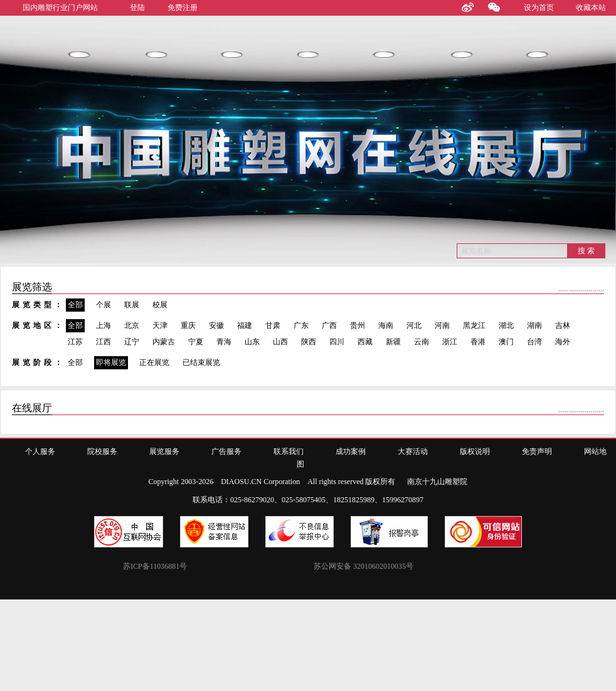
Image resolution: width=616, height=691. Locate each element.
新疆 (393, 342)
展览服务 (164, 451)
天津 (160, 325)
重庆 (188, 325)
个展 (104, 305)
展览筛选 (32, 287)
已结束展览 (201, 362)
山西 (280, 342)
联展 (132, 305)
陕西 (309, 342)
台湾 (534, 342)
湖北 (506, 325)
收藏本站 (591, 8)
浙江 (450, 342)
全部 (75, 305)
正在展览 (154, 362)
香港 (478, 342)
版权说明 (475, 451)
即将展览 (111, 362)
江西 (104, 342)
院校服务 (102, 451)
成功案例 (351, 451)
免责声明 (537, 451)
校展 (160, 305)
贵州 (358, 325)
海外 (563, 342)
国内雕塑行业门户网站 (60, 8)
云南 (422, 342)
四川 (337, 342)
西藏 (365, 342)
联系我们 (289, 451)
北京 (132, 325)
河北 (414, 325)
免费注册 (183, 8)
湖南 (534, 325)
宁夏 (196, 342)
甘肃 (273, 325)
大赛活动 (413, 451)
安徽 (216, 325)
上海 (104, 325)
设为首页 (539, 8)
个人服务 (40, 451)
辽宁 (132, 342)
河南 (442, 325)
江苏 (75, 342)
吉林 (563, 325)
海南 (386, 325)
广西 (329, 325)
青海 (224, 342)
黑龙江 (474, 325)
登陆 (137, 8)
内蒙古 (164, 342)
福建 (245, 325)
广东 (301, 325)
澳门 (506, 342)
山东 (252, 342)
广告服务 (226, 451)
